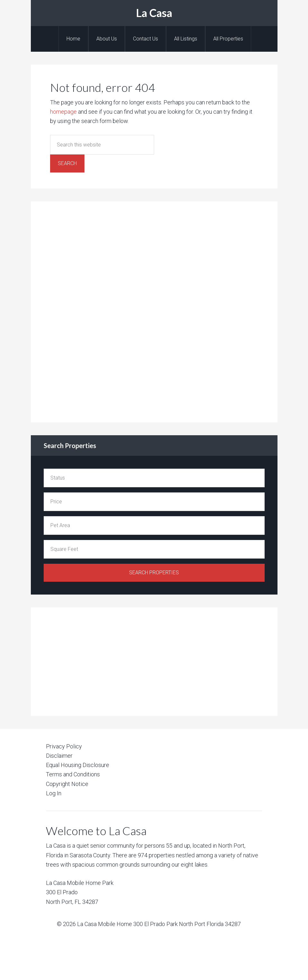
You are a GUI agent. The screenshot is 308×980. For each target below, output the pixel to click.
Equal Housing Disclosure (78, 765)
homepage (63, 112)
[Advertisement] (92, 311)
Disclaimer (59, 756)
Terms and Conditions (73, 774)
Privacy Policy (64, 746)
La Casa (154, 13)
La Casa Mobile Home (105, 924)
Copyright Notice (67, 784)
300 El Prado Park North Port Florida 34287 (187, 924)
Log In (54, 793)
